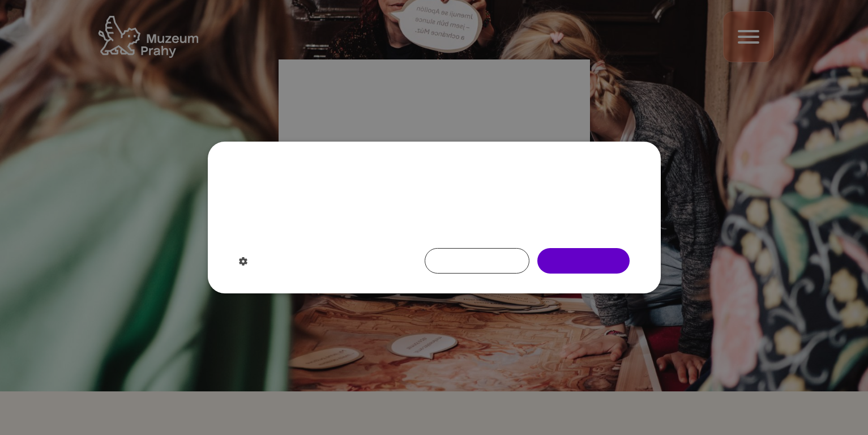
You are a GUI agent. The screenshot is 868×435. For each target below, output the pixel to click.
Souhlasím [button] (583, 260)
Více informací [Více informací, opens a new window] (356, 230)
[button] (299, 261)
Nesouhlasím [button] (477, 260)
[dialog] (434, 217)
